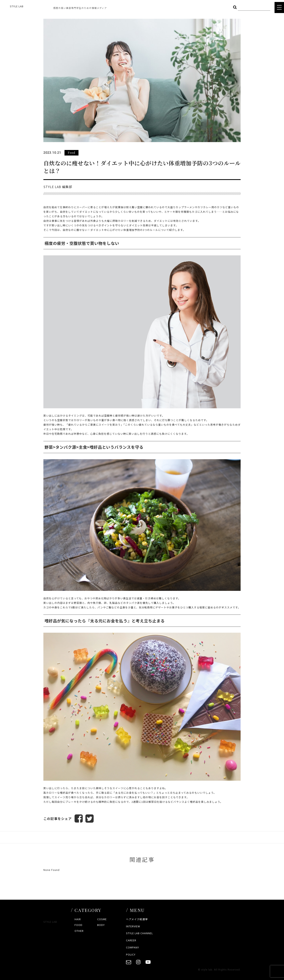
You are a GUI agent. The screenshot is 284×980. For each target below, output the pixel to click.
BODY (101, 925)
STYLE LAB (17, 6)
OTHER (79, 931)
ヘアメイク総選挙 (137, 919)
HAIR (78, 919)
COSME (102, 919)
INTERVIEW (133, 926)
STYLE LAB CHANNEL (139, 933)
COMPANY (133, 947)
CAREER (131, 940)
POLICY (131, 954)
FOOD (78, 925)
